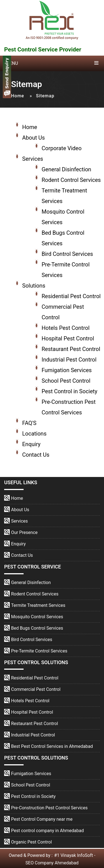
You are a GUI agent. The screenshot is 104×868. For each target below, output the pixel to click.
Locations (34, 434)
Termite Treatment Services (38, 605)
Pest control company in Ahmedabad (47, 831)
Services (33, 159)
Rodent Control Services (71, 180)
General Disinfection (66, 169)
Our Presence (24, 532)
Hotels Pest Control (66, 328)
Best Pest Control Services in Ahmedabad (52, 746)
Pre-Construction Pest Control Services (49, 808)
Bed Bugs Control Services (37, 628)
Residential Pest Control (71, 296)
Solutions (34, 286)
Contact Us (36, 455)
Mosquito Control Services (37, 617)
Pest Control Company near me (42, 819)
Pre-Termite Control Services (39, 651)
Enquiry (31, 444)
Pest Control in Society (69, 391)
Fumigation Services (67, 370)
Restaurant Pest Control (71, 349)
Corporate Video (62, 148)
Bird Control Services (67, 254)
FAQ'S (29, 423)
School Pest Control (66, 381)
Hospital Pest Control (68, 338)
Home (18, 96)
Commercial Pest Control (36, 689)
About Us (34, 138)
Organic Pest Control (31, 842)
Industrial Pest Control (69, 360)
